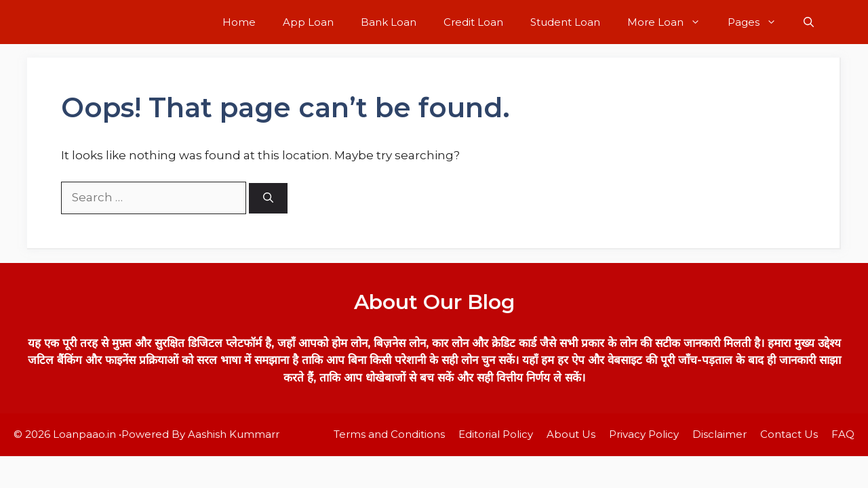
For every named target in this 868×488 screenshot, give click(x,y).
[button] (809, 22)
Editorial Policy (496, 434)
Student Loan (565, 22)
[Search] (268, 198)
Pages (759, 22)
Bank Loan (389, 22)
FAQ (843, 434)
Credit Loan (473, 22)
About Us (571, 434)
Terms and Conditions (389, 434)
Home (239, 22)
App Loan (308, 22)
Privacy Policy (644, 434)
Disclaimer (719, 434)
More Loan (671, 22)
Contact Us (789, 434)
